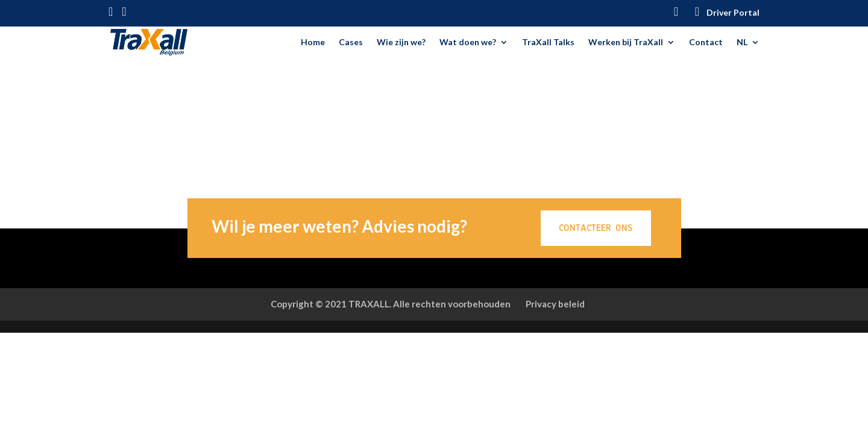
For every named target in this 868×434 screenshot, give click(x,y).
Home (313, 42)
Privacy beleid (555, 304)
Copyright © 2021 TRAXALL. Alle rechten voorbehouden (391, 304)
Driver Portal (733, 13)
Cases (351, 42)
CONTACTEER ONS (596, 228)
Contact (706, 42)
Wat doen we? (468, 42)
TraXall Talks (548, 42)
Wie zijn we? (401, 42)
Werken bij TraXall (626, 42)
